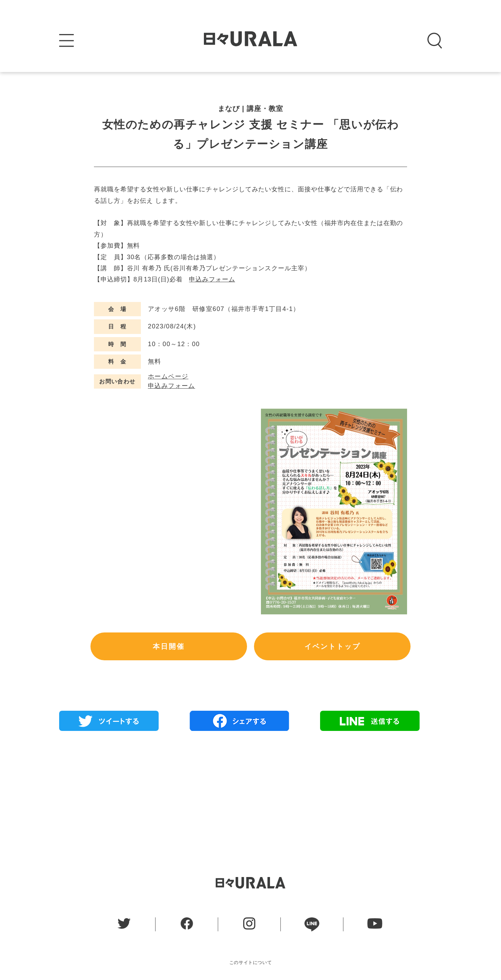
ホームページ (168, 376)
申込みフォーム (212, 279)
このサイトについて (251, 962)
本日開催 (169, 646)
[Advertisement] (250, 787)
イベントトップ (332, 646)
